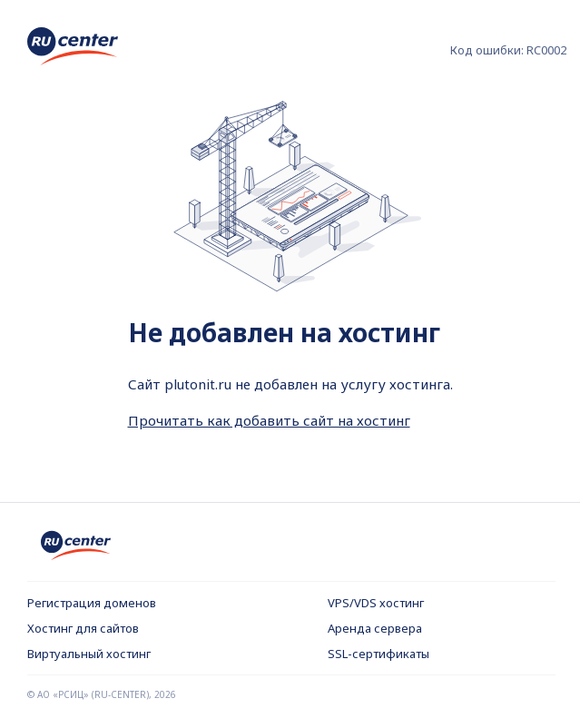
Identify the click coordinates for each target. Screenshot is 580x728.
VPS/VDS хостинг (376, 603)
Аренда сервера (375, 628)
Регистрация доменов (92, 603)
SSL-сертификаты (378, 654)
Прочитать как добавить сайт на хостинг (269, 420)
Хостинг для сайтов (83, 628)
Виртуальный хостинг (89, 654)
